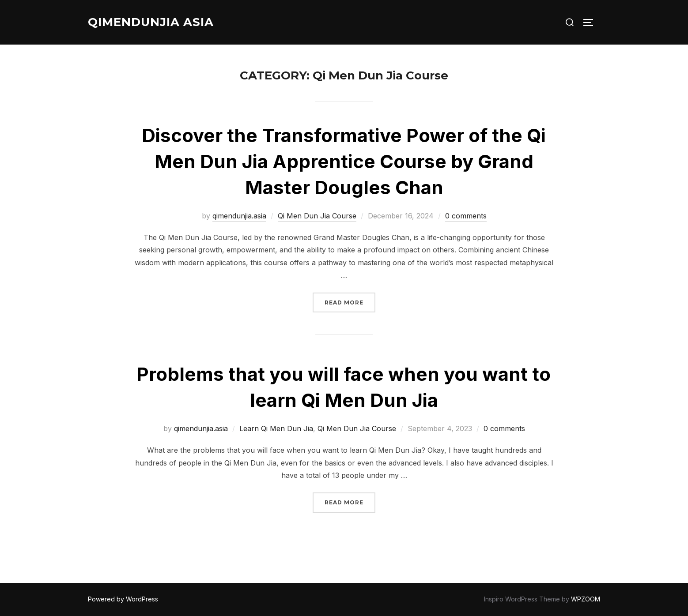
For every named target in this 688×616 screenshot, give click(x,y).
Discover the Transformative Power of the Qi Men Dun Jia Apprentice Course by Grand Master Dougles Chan (344, 161)
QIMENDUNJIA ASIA (151, 22)
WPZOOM (586, 599)
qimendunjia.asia (239, 216)
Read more (350, 302)
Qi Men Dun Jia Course (317, 216)
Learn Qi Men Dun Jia (276, 428)
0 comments (466, 216)
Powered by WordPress (123, 599)
